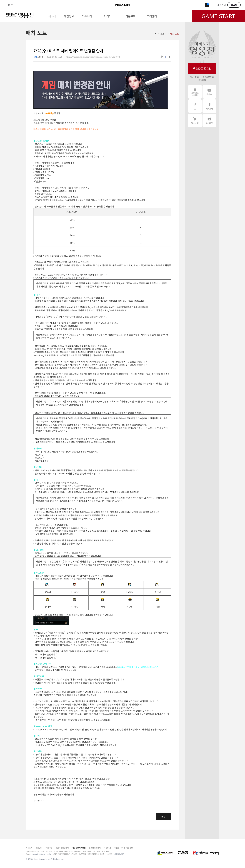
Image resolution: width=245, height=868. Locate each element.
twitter (169, 57)
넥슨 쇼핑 (195, 120)
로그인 (234, 5)
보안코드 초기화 (195, 92)
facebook (165, 57)
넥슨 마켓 (209, 120)
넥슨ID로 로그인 (202, 68)
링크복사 (161, 57)
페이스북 (209, 106)
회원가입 (222, 5)
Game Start (218, 16)
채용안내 (39, 848)
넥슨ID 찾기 (195, 77)
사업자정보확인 (119, 854)
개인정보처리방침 (79, 848)
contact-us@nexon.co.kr (41, 854)
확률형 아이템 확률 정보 (124, 848)
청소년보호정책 (95, 848)
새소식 (163, 34)
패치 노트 (174, 34)
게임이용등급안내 (62, 848)
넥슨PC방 (107, 848)
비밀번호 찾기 (209, 77)
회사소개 (29, 848)
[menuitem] (52, 16)
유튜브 (209, 92)
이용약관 (49, 848)
